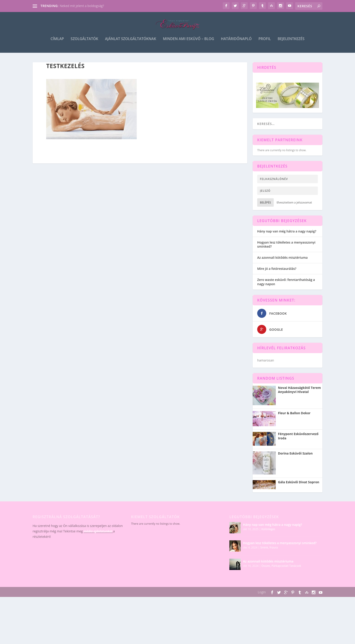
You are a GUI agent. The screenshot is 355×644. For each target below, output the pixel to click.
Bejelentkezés (291, 43)
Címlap (57, 43)
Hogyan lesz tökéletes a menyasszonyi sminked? (286, 257)
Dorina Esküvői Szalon (295, 466)
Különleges (268, 542)
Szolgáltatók (84, 43)
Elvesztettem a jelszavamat (294, 215)
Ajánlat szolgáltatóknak (131, 43)
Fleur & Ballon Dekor (294, 426)
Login (262, 605)
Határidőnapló (236, 43)
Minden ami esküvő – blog (189, 43)
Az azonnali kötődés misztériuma (282, 270)
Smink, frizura (269, 560)
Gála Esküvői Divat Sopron (299, 495)
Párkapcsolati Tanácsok (286, 579)
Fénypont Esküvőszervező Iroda (298, 449)
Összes (266, 579)
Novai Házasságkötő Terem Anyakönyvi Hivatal (300, 403)
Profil (265, 43)
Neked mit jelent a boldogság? (82, 6)
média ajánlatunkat (98, 544)
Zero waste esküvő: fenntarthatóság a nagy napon (286, 295)
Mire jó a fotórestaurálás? (277, 281)
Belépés (265, 215)
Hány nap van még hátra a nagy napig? (287, 244)
